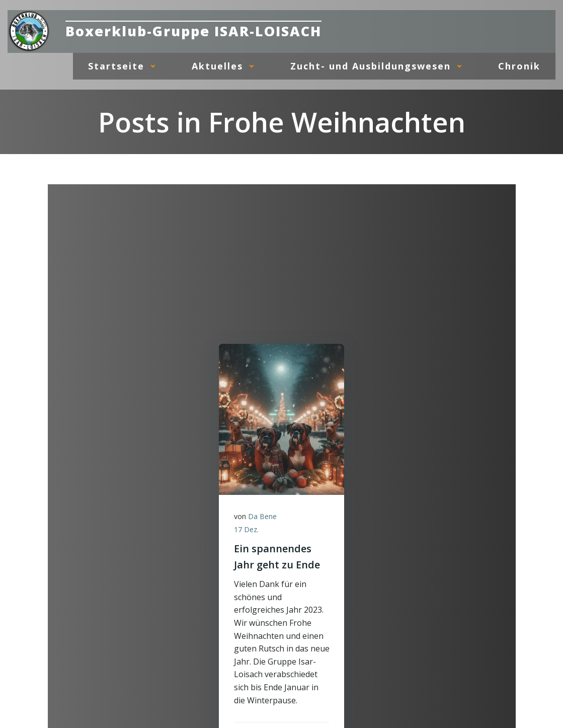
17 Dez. (246, 529)
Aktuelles (226, 66)
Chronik (519, 66)
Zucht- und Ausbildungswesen (379, 66)
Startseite (125, 66)
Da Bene (262, 516)
